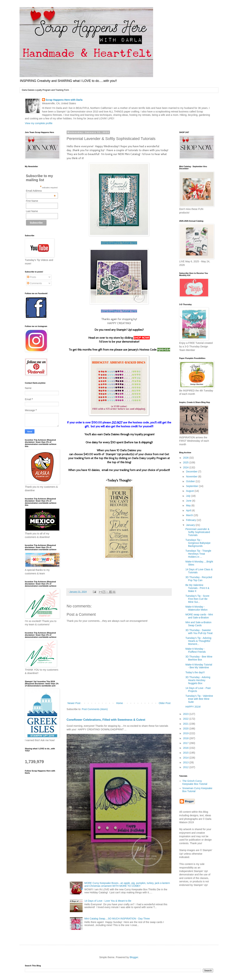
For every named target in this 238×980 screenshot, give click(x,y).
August (190, 491)
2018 (186, 738)
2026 (186, 458)
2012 (186, 767)
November (192, 477)
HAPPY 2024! (193, 707)
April (189, 510)
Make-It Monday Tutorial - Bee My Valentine (199, 666)
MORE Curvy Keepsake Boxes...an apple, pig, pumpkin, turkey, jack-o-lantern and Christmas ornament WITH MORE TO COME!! (127, 885)
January (191, 525)
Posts (32, 277)
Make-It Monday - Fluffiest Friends (196, 650)
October (191, 481)
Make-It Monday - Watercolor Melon (196, 608)
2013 (186, 762)
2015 (186, 753)
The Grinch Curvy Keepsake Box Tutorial (195, 782)
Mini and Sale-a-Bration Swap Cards (198, 624)
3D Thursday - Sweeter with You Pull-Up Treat (199, 632)
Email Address (41, 191)
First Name (32, 201)
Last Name (32, 211)
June (189, 501)
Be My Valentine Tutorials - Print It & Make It (197, 588)
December (192, 472)
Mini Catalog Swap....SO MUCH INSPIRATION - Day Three (117, 919)
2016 (186, 748)
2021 (186, 724)
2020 (186, 729)
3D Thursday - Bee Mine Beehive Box (199, 658)
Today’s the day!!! (195, 672)
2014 (186, 758)
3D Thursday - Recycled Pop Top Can (199, 579)
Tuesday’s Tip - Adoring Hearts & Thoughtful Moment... (198, 641)
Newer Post (74, 703)
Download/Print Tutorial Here (119, 243)
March (190, 515)
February (191, 520)
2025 (186, 462)
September (192, 486)
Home (119, 703)
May (189, 505)
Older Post (165, 703)
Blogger (134, 957)
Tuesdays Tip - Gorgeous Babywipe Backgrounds (198, 543)
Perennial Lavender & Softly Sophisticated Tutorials (198, 532)
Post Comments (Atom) (95, 709)
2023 (186, 714)
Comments (34, 283)
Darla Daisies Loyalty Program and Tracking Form (45, 90)
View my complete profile (39, 123)
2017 (186, 743)
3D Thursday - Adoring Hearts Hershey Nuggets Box (198, 680)
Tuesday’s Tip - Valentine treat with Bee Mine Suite (199, 699)
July (189, 496)
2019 (186, 733)
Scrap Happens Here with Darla (64, 100)
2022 (186, 719)
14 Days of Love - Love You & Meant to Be (108, 901)
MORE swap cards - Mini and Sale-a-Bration (199, 616)
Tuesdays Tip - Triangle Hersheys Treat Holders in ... (198, 554)
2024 (186, 467)
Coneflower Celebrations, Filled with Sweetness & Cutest (106, 720)
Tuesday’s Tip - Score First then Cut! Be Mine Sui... (197, 599)
